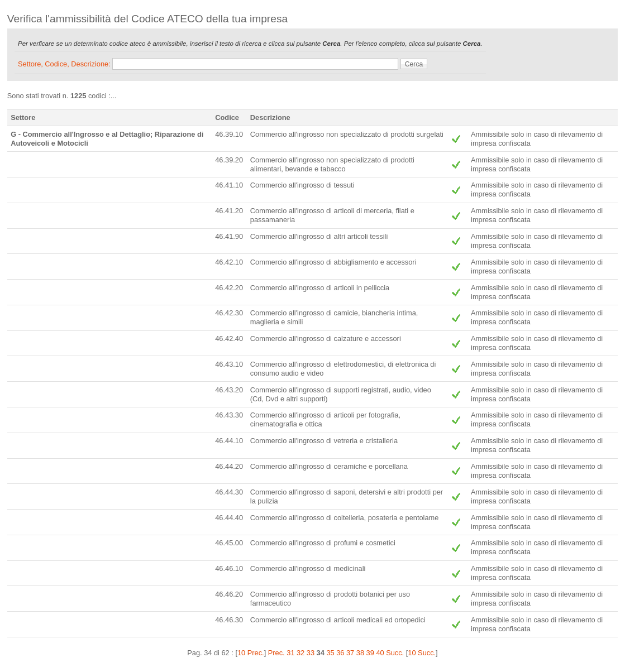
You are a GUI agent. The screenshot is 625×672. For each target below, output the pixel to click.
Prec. (276, 653)
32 (300, 653)
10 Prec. (251, 653)
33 (311, 653)
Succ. (395, 653)
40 (380, 653)
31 (290, 653)
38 (360, 653)
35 (330, 653)
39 (370, 653)
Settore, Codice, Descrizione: (65, 64)
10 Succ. (422, 653)
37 (350, 653)
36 (340, 653)
